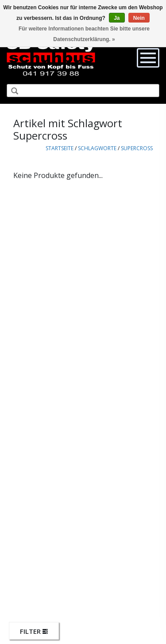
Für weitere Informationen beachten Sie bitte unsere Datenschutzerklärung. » (84, 34)
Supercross (137, 148)
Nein (139, 18)
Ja (117, 18)
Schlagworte (97, 148)
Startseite (60, 148)
